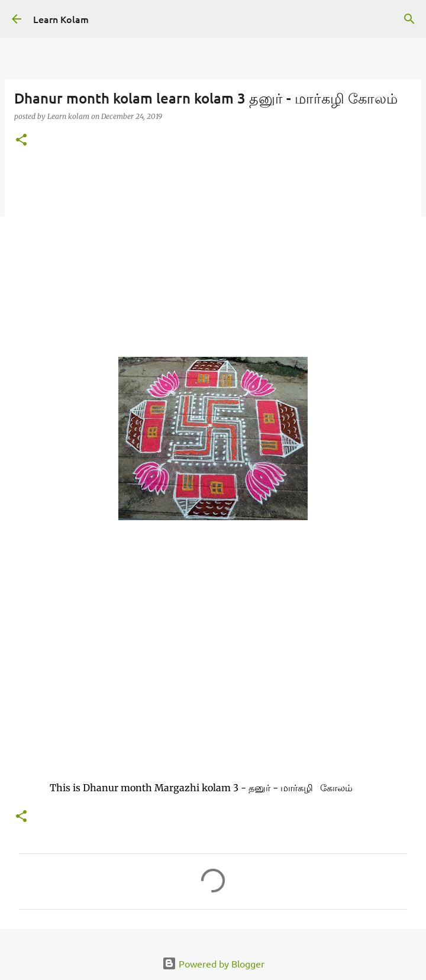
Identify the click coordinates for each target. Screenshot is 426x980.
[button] (21, 141)
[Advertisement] (213, 250)
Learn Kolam (61, 19)
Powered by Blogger (213, 963)
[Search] (409, 19)
